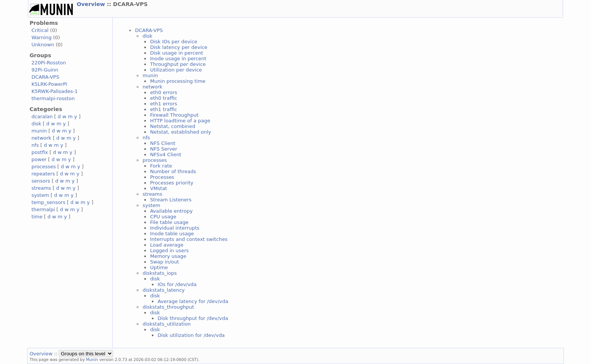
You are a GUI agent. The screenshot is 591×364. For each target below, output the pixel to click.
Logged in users (169, 251)
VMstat (158, 188)
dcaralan (42, 117)
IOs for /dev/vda (177, 284)
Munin (92, 359)
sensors (41, 181)
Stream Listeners (171, 200)
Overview (92, 4)
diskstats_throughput (168, 307)
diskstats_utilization (167, 324)
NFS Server (164, 149)
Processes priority (172, 183)
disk (36, 124)
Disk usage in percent (177, 53)
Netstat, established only (181, 132)
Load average (167, 245)
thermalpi (43, 209)
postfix (40, 152)
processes (44, 167)
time (37, 217)
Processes (162, 177)
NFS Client (163, 143)
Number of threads (173, 171)
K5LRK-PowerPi (49, 84)
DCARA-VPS (45, 77)
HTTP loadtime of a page (180, 121)
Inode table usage (172, 234)
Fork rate (161, 166)
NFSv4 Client (166, 155)
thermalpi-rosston (53, 98)
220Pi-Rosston (49, 63)
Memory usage (168, 256)
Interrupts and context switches (189, 239)
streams (41, 188)
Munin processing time (178, 81)
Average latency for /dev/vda (193, 301)
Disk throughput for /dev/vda (193, 318)
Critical (40, 30)
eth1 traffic (164, 109)
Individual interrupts (175, 228)
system (40, 195)
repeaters (43, 174)
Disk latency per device (179, 47)
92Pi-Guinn (45, 70)
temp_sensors (48, 202)
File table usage (169, 222)
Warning (41, 37)
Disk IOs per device (174, 42)
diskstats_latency (164, 290)
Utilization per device (176, 70)
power (39, 159)
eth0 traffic (164, 98)
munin (39, 131)
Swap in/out (164, 262)
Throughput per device (178, 64)
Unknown (43, 45)
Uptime (159, 267)
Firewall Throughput (174, 115)
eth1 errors (164, 104)
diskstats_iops (160, 273)
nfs (35, 145)
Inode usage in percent (178, 59)
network (41, 138)
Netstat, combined (173, 126)
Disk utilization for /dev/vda (191, 335)
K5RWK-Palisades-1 (54, 91)
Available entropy (171, 211)
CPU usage (163, 217)
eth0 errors (164, 92)
